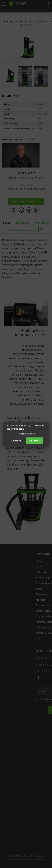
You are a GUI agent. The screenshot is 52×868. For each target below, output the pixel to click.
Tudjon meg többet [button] (27, 434)
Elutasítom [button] (17, 441)
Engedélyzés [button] (35, 441)
